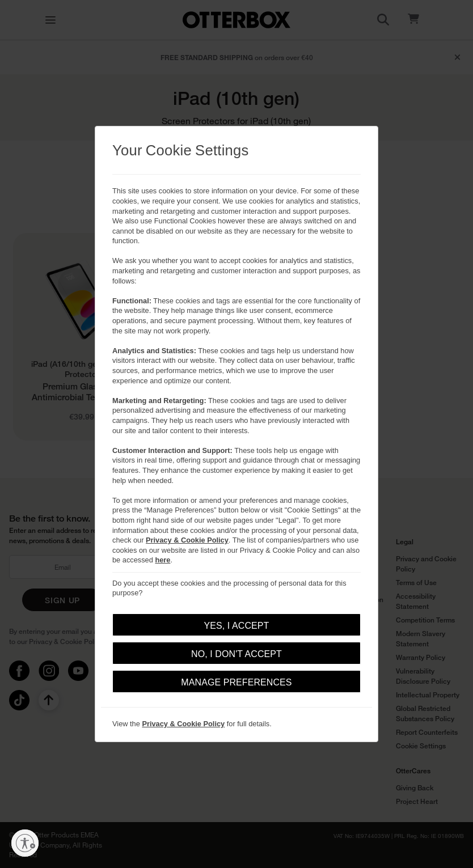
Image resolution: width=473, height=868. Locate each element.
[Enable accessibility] (25, 843)
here (162, 560)
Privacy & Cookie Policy (187, 540)
